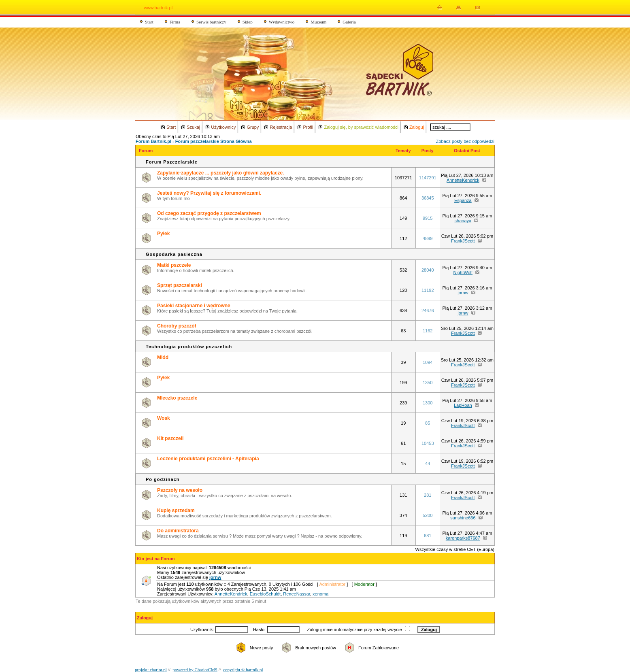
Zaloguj (417, 127)
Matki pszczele (174, 265)
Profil (308, 127)
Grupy (253, 127)
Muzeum (318, 22)
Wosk (164, 418)
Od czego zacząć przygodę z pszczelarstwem (209, 213)
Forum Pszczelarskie (172, 162)
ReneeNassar (297, 594)
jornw (463, 293)
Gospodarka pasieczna (174, 254)
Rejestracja (281, 127)
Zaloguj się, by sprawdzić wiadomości (361, 127)
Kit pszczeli (170, 438)
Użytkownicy (223, 127)
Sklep (248, 22)
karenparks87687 (463, 538)
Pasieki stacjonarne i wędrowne (194, 306)
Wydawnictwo (282, 22)
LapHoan (463, 405)
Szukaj (193, 127)
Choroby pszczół (177, 326)
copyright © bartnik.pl (243, 670)
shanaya (463, 221)
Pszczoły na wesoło (180, 490)
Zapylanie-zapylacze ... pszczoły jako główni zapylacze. (220, 173)
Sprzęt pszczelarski (180, 285)
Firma (175, 22)
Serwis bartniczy (211, 22)
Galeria (349, 22)
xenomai (321, 594)
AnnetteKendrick (463, 180)
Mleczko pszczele (177, 398)
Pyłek (163, 234)
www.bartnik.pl (158, 8)
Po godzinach (163, 479)
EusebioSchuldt (265, 594)
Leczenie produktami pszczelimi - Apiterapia (208, 459)
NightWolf (463, 272)
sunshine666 (463, 518)
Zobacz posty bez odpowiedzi (465, 141)
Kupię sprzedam (176, 510)
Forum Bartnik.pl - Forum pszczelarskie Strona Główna (194, 141)
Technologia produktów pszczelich (189, 347)
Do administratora (178, 531)
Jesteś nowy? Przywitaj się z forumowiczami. (209, 193)
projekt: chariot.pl (151, 670)
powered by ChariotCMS (195, 670)
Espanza (463, 200)
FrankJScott (463, 241)
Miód (163, 357)
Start (149, 22)
